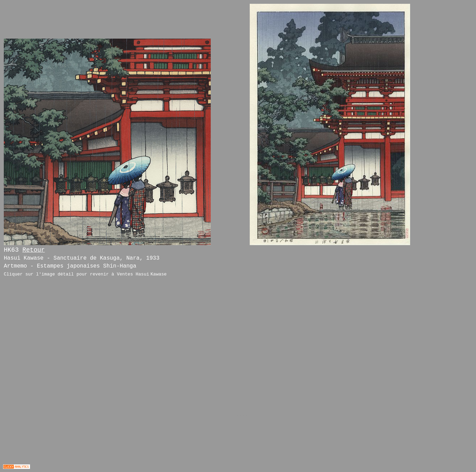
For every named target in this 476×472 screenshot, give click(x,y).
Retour (34, 250)
